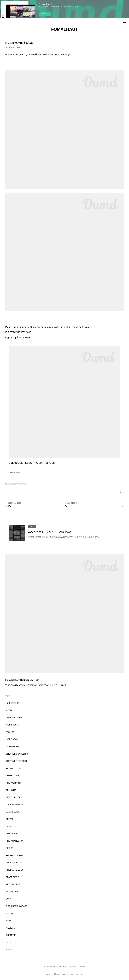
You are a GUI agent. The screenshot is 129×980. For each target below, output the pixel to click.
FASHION (10, 732)
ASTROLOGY (12, 892)
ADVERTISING (13, 776)
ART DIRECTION (14, 768)
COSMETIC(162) (21, 484)
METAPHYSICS (13, 725)
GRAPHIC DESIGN (14, 805)
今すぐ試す (45, 14)
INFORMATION (13, 703)
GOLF (9, 942)
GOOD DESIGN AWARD (17, 906)
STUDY (9, 950)
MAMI (9, 696)
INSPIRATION (12, 739)
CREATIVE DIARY (14, 718)
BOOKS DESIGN (13, 863)
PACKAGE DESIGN (15, 855)
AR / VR (9, 819)
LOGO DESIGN (13, 812)
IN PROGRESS (13, 747)
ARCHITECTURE (14, 884)
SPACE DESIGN (13, 877)
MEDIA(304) (10, 484)
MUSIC (9, 921)
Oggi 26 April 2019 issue (18, 337)
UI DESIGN (11, 826)
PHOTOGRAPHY (14, 783)
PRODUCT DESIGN (15, 870)
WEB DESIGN (12, 834)
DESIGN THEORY (14, 797)
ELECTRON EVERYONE (18, 332)
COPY (9, 899)
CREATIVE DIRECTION (16, 761)
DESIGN (10, 848)
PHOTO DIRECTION (15, 841)
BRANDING (11, 790)
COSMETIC (11, 935)
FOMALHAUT (65, 29)
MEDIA (9, 710)
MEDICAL (10, 928)
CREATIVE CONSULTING (17, 754)
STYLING (10, 913)
